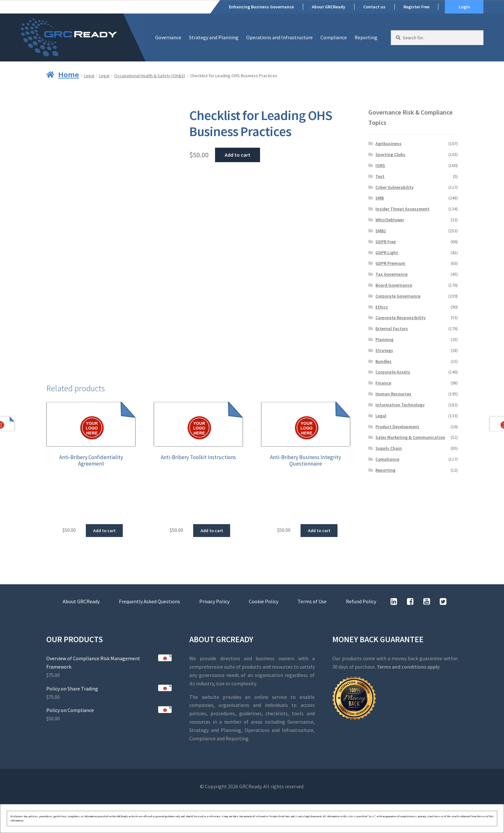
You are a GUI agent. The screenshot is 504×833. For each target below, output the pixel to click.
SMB (380, 198)
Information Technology (400, 405)
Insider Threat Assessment (402, 209)
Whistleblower (390, 220)
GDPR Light (387, 253)
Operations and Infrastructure (279, 37)
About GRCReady (328, 7)
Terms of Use (312, 601)
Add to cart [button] (104, 531)
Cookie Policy (264, 601)
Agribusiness (388, 143)
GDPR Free (386, 242)
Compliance (334, 37)
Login (464, 7)
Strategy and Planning (214, 37)
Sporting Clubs (390, 154)
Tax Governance (392, 274)
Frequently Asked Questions (149, 601)
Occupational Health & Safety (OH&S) (150, 76)
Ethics (382, 307)
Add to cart (238, 155)
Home (69, 74)
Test (380, 176)
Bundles (383, 361)
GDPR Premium (390, 263)
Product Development (397, 427)
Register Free (416, 7)
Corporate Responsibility (401, 318)
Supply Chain (389, 448)
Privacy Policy (214, 601)
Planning (384, 339)
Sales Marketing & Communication (410, 437)
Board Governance (394, 285)
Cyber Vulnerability (395, 187)
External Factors (392, 329)
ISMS (380, 165)
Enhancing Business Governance (261, 7)
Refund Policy (361, 601)
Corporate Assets (393, 372)
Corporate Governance (398, 296)
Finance (383, 383)
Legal (89, 76)
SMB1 (381, 231)
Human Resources (393, 394)
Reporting (366, 37)
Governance (168, 37)
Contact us (374, 7)
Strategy (384, 350)
